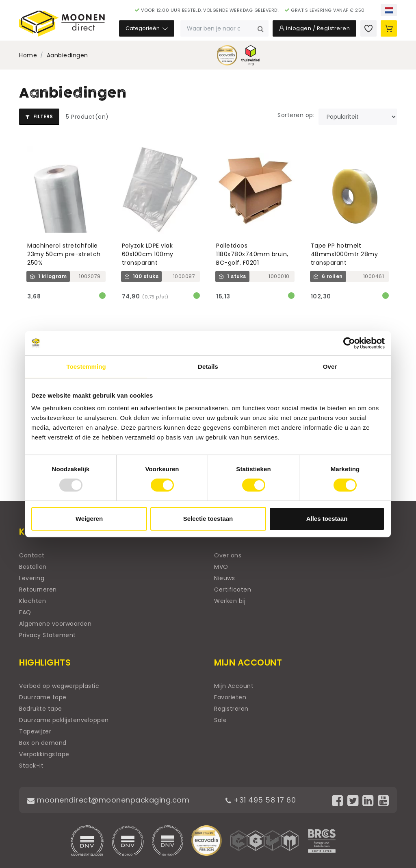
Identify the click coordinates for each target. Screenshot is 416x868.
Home (28, 55)
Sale (220, 720)
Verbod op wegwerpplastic (59, 686)
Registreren (231, 709)
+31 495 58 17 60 (261, 800)
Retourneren (38, 590)
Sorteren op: (296, 115)
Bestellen (33, 567)
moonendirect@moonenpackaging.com (108, 800)
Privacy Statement (48, 635)
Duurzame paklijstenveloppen (64, 720)
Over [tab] (330, 367)
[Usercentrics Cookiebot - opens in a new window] (349, 343)
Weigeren (89, 519)
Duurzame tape (43, 697)
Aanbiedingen (67, 55)
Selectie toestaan (208, 519)
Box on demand (43, 743)
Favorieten (230, 697)
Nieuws (224, 578)
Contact (32, 555)
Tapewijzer (35, 731)
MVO (221, 567)
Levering (32, 578)
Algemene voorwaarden (55, 624)
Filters (39, 116)
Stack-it (31, 766)
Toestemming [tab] (86, 367)
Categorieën (147, 28)
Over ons (228, 555)
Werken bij (230, 601)
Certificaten (233, 590)
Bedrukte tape (41, 709)
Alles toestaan (327, 519)
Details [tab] (208, 367)
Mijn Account (234, 686)
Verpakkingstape (44, 754)
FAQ (25, 612)
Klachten (32, 601)
